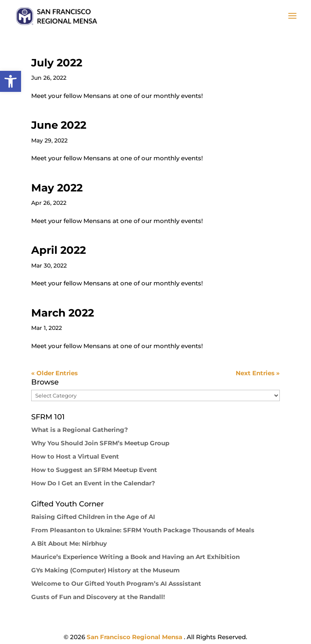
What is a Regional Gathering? (80, 430)
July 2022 (57, 63)
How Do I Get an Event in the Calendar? (93, 483)
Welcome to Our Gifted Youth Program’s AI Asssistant (116, 583)
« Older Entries (54, 373)
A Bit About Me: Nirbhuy (69, 543)
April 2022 (59, 250)
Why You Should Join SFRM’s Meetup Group (100, 443)
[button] (11, 81)
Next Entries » (258, 373)
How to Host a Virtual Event (75, 456)
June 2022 (59, 125)
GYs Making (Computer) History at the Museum (105, 570)
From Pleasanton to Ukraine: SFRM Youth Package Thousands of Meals (143, 530)
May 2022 (57, 188)
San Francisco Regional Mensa (135, 637)
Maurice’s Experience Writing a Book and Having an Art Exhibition (135, 557)
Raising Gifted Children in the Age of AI (93, 517)
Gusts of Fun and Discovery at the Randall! (98, 597)
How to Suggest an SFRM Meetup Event (94, 470)
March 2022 (63, 313)
